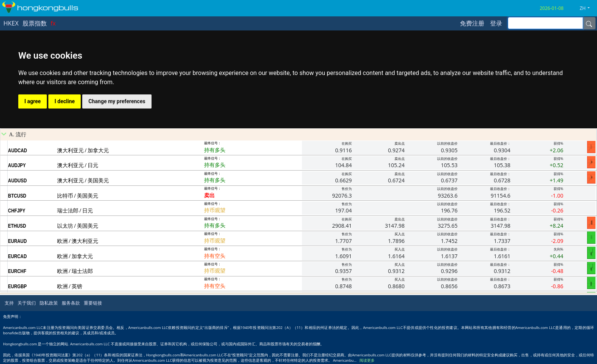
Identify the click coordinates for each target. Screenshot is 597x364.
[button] (587, 8)
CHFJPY (17, 211)
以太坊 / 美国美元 (78, 226)
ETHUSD (17, 226)
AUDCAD (18, 150)
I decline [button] (65, 101)
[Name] (589, 23)
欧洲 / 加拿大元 (75, 256)
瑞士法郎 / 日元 (75, 210)
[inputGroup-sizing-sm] (545, 23)
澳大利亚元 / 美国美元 (83, 180)
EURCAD (17, 256)
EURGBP (17, 286)
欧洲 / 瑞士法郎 (75, 271)
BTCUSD (17, 196)
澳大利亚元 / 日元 (78, 165)
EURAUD (17, 241)
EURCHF (17, 271)
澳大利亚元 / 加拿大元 (83, 150)
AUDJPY (17, 165)
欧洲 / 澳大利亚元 (78, 241)
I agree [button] (33, 101)
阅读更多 (367, 360)
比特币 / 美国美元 (78, 196)
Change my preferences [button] (117, 101)
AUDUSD (17, 180)
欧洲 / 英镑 (70, 286)
